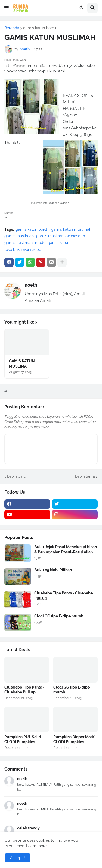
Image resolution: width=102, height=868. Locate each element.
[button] (7, 8)
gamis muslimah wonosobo (61, 236)
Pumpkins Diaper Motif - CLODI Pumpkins (75, 739)
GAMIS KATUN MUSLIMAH (22, 363)
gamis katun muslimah (71, 229)
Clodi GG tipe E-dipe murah (59, 616)
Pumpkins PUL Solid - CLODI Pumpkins (24, 739)
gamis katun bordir (40, 28)
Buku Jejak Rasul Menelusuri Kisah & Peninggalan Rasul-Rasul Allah (66, 549)
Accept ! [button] (18, 858)
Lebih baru (17, 476)
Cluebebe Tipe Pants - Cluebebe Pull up (64, 595)
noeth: (32, 285)
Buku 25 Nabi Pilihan (53, 570)
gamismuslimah (18, 243)
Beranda (12, 28)
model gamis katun (52, 243)
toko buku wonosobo (23, 249)
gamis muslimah (19, 236)
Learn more (36, 846)
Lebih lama (85, 476)
